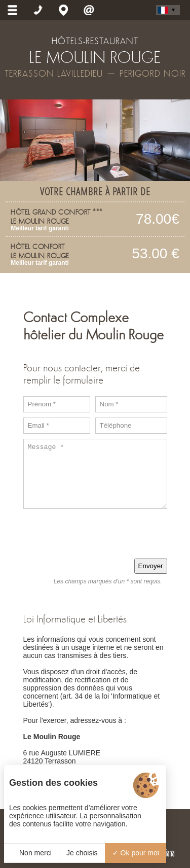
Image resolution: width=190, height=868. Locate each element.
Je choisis (82, 853)
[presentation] (90, 534)
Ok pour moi (136, 853)
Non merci (31, 853)
